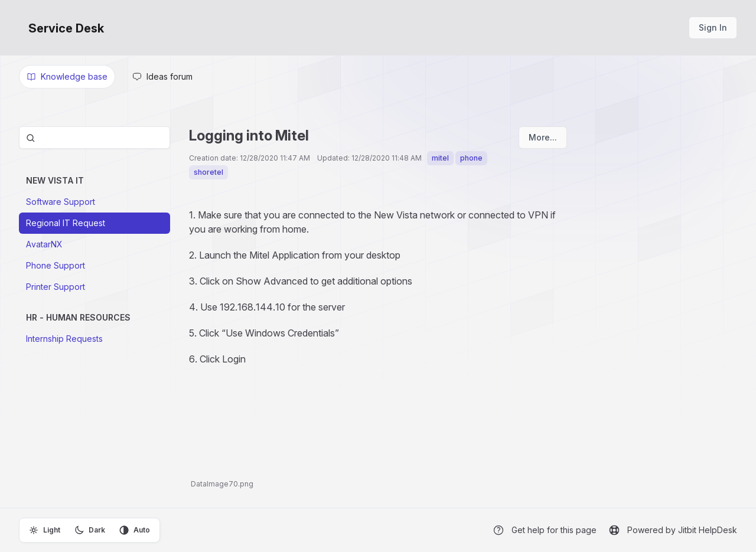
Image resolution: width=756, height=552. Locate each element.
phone (471, 158)
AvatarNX (44, 244)
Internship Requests (64, 339)
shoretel (208, 172)
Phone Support (56, 265)
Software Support (61, 202)
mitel (440, 158)
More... (543, 137)
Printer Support (56, 287)
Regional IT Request (66, 223)
